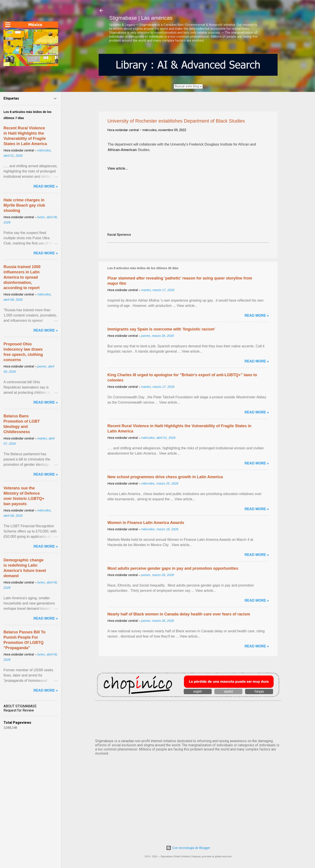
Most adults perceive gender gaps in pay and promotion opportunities (173, 568)
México (188, 719)
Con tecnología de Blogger (188, 848)
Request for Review (19, 710)
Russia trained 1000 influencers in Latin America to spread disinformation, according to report (22, 277)
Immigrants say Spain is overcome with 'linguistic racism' (161, 329)
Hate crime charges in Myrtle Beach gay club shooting (24, 205)
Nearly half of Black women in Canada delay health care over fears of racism (179, 614)
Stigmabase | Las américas (141, 18)
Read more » (257, 315)
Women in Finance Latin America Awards (146, 523)
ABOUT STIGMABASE (20, 706)
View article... (118, 168)
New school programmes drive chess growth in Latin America (165, 477)
